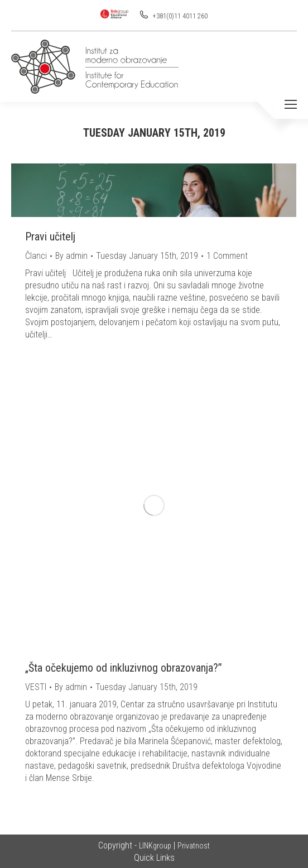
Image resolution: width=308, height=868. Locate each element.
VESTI (36, 687)
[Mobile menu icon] (291, 104)
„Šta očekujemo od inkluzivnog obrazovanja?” (124, 668)
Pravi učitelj (50, 237)
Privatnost (194, 846)
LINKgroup (155, 846)
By (71, 256)
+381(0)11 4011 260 (179, 16)
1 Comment (227, 256)
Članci (36, 256)
